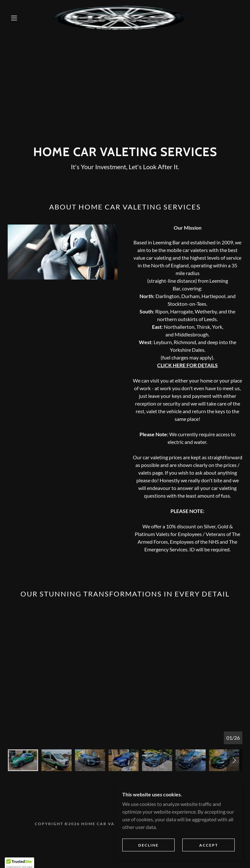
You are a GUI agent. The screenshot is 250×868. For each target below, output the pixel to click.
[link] (120, 18)
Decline (148, 850)
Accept (209, 850)
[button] (14, 18)
